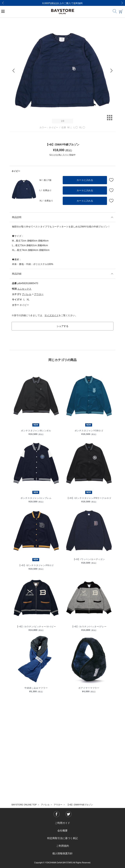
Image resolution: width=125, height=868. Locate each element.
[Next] (122, 3)
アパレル (27, 294)
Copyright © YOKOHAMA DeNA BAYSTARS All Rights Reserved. (62, 863)
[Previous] (3, 3)
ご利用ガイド (62, 823)
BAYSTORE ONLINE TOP (24, 805)
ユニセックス (24, 289)
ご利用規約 (63, 846)
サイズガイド (52, 315)
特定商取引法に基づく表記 (62, 838)
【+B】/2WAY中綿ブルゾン (80, 805)
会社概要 (62, 831)
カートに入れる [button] (85, 180)
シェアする (62, 326)
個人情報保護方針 (62, 853)
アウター (39, 294)
